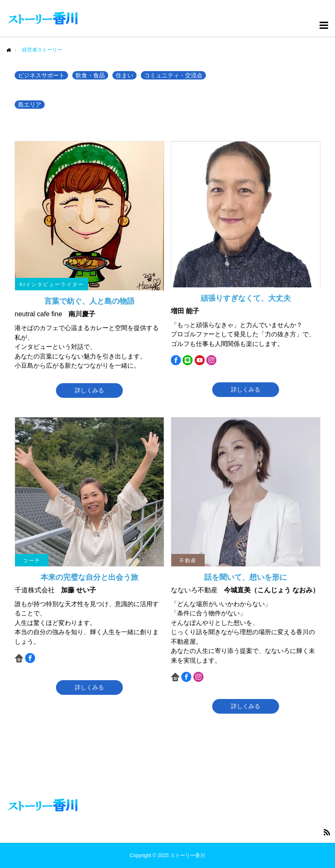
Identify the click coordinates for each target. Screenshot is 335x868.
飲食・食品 (90, 75)
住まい (124, 75)
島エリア (30, 105)
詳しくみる (89, 390)
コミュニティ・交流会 (173, 75)
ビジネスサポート (41, 75)
